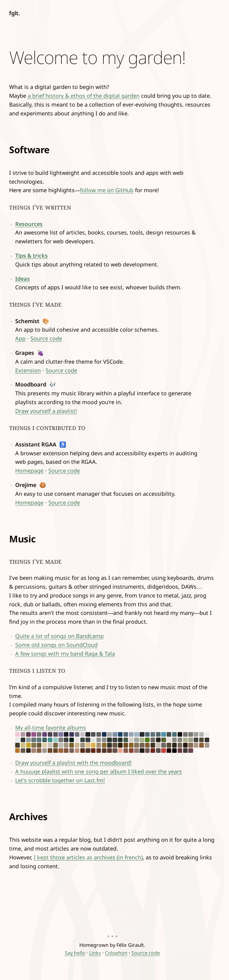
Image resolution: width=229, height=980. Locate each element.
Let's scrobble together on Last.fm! (60, 780)
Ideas (23, 279)
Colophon (116, 953)
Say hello (75, 953)
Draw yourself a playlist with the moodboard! (73, 763)
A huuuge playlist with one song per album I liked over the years (99, 771)
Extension (28, 370)
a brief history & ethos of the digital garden (84, 96)
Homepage (29, 471)
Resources (29, 224)
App (20, 338)
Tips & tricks (31, 256)
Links (95, 953)
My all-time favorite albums (112, 738)
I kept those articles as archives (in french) (88, 857)
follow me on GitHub (107, 190)
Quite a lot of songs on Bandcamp (59, 636)
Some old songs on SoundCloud (56, 645)
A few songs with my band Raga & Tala (65, 654)
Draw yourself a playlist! (46, 411)
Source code (46, 338)
